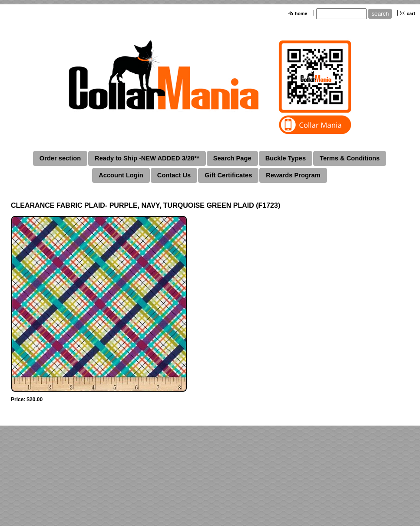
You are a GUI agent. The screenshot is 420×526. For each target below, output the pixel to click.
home (301, 13)
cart (411, 13)
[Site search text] (341, 14)
